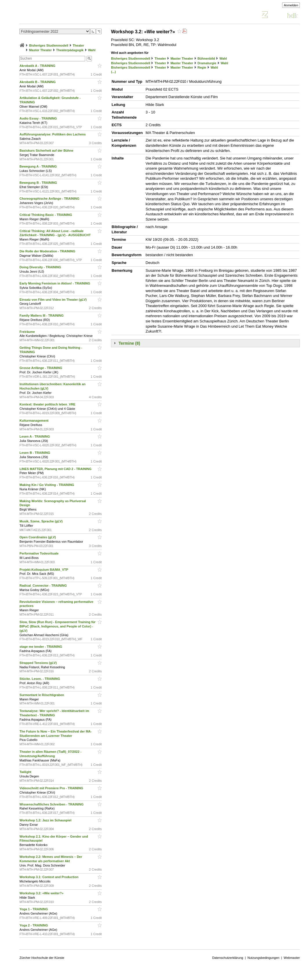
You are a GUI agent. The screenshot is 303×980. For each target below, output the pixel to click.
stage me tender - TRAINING (41, 647)
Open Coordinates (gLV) (38, 537)
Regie (202, 67)
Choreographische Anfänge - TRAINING (50, 199)
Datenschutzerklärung (228, 958)
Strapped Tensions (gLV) (39, 663)
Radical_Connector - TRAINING (43, 586)
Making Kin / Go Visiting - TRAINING (47, 485)
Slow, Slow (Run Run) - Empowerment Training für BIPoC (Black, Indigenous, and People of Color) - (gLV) (57, 626)
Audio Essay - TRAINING (39, 118)
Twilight (26, 772)
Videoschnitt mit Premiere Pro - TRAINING (52, 788)
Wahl (92, 50)
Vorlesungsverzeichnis (62, 15)
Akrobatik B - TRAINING (38, 82)
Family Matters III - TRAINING (42, 315)
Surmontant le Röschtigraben (42, 695)
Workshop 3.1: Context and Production (49, 877)
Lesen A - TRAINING (35, 436)
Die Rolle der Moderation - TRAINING (48, 251)
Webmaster (292, 958)
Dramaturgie (207, 63)
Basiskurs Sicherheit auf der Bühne (47, 151)
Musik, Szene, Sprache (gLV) (41, 521)
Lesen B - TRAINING (35, 453)
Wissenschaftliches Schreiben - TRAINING (52, 804)
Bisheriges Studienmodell (49, 45)
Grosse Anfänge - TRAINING (41, 368)
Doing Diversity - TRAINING (41, 267)
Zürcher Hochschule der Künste (42, 958)
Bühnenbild (206, 58)
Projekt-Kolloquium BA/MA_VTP (44, 570)
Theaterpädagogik (70, 50)
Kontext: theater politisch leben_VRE (48, 404)
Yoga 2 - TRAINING (34, 925)
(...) (113, 72)
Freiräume (28, 332)
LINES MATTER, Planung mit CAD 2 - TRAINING (56, 469)
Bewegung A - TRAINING (39, 166)
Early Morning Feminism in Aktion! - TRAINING (55, 283)
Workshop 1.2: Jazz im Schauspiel (46, 820)
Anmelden (291, 5)
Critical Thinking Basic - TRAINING (46, 215)
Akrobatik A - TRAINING (38, 66)
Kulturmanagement (34, 421)
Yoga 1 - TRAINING (34, 909)
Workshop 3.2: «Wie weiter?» (42, 893)
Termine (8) (129, 343)
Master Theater (40, 50)
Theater (79, 45)
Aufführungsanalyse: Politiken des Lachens (53, 134)
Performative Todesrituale (39, 553)
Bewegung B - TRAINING (39, 183)
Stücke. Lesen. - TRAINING (40, 679)
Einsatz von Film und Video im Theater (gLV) (53, 300)
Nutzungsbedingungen (263, 958)
